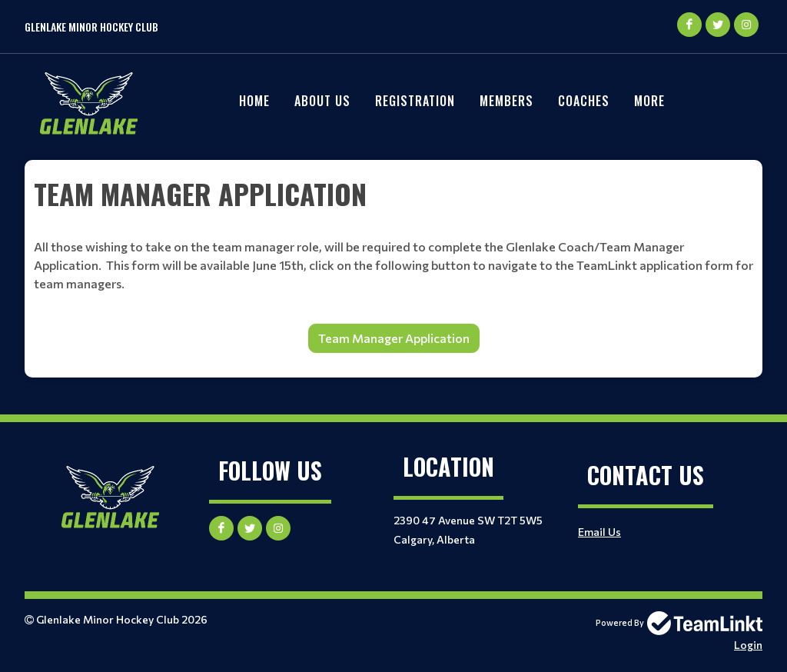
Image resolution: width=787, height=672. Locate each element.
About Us (322, 101)
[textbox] (393, 194)
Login (748, 645)
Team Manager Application (394, 338)
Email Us (599, 532)
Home (254, 101)
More (649, 101)
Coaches (584, 101)
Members (506, 101)
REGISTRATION (415, 101)
